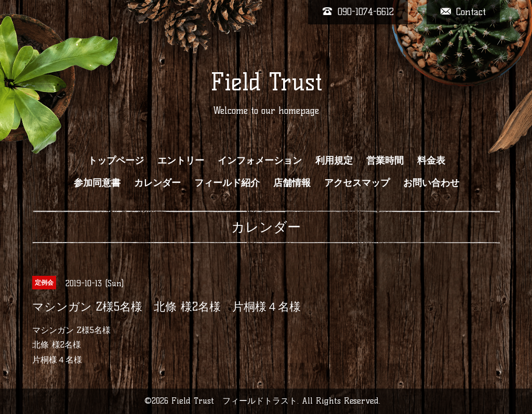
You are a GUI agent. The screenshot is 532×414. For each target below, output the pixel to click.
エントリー (181, 161)
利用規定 (334, 161)
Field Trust (266, 82)
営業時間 (385, 161)
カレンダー (157, 183)
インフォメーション (260, 161)
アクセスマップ (357, 183)
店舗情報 (292, 183)
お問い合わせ (431, 183)
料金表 (431, 161)
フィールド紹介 (227, 183)
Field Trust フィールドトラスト (234, 401)
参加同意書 (97, 183)
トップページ (116, 161)
